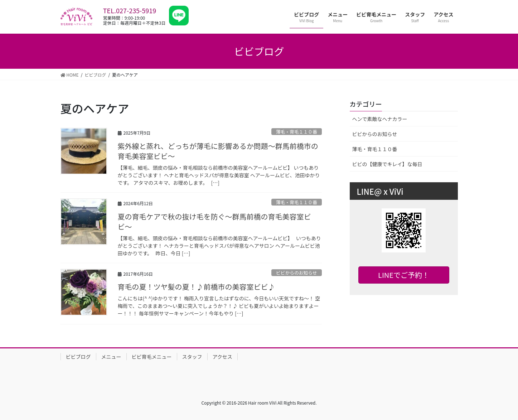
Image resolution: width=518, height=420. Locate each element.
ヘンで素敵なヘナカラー (380, 119)
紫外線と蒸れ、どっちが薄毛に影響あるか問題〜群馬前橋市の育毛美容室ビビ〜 (218, 151)
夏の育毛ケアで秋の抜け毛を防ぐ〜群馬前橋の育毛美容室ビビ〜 (214, 221)
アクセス (222, 357)
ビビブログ (78, 357)
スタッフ (192, 357)
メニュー (111, 357)
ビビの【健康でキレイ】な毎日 (387, 164)
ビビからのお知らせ (297, 273)
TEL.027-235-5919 (130, 10)
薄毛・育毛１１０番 (297, 132)
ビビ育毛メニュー (152, 357)
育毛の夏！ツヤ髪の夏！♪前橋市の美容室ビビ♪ (197, 287)
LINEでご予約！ (404, 275)
